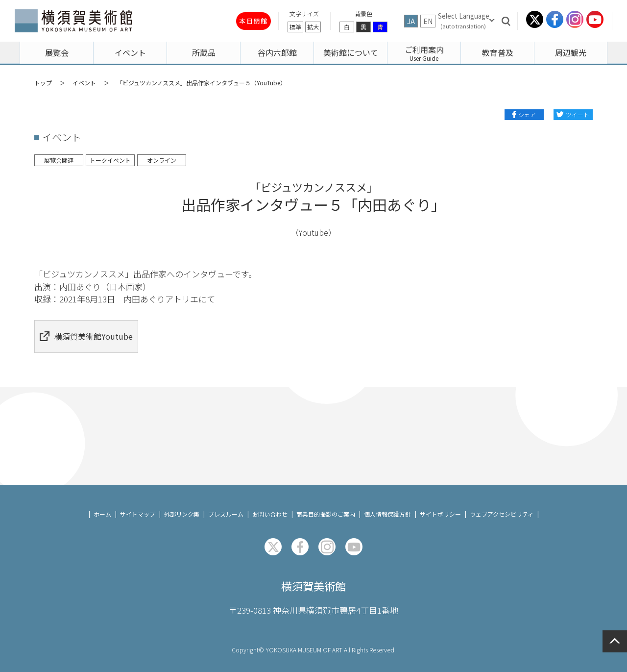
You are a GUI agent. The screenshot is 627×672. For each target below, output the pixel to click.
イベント (130, 52)
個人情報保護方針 (387, 504)
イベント (84, 83)
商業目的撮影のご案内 (326, 504)
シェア (527, 114)
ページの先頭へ (615, 641)
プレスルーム (226, 504)
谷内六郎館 (277, 52)
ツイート (578, 114)
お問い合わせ (270, 504)
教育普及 (498, 52)
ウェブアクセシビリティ (502, 504)
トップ (43, 83)
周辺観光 (571, 52)
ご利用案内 (424, 50)
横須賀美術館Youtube (96, 331)
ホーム (102, 504)
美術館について (351, 52)
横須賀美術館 (313, 577)
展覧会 (57, 52)
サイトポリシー (440, 504)
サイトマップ (138, 504)
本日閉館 (234, 21)
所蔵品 (204, 52)
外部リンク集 (182, 504)
